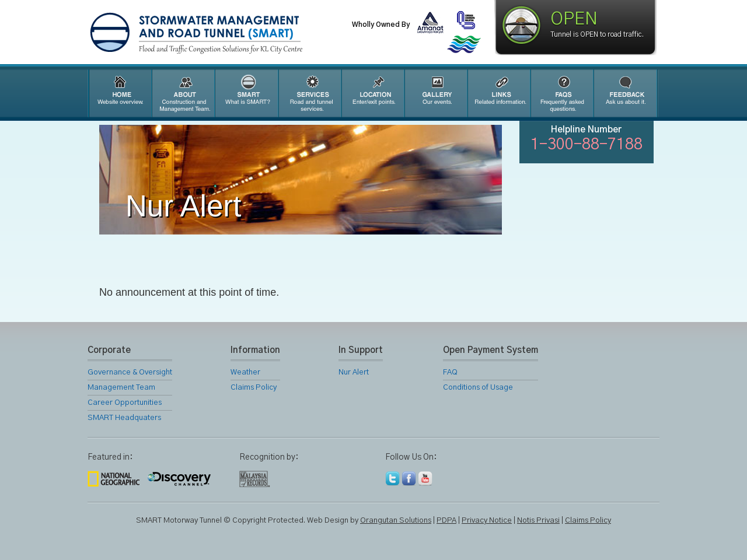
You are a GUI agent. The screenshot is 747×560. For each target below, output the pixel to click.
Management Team (121, 388)
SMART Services (309, 93)
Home (119, 93)
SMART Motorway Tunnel (225, 33)
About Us (183, 93)
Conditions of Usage (478, 388)
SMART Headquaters (124, 418)
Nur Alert (354, 372)
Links (498, 93)
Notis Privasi (538, 521)
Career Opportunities (125, 403)
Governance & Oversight (130, 372)
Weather (245, 372)
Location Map (372, 93)
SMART (246, 93)
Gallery (435, 93)
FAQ (561, 93)
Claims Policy (254, 388)
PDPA (446, 521)
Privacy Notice (487, 521)
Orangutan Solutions (396, 521)
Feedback (626, 93)
